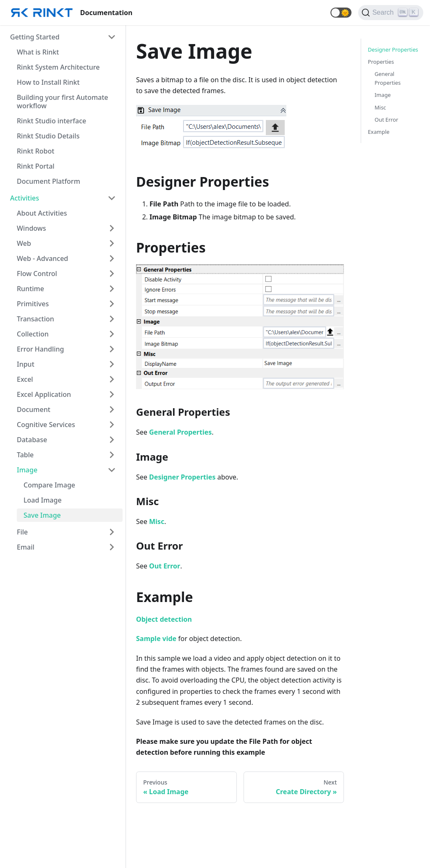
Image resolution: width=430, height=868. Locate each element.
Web (24, 243)
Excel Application (44, 394)
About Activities (42, 213)
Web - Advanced (42, 258)
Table (25, 455)
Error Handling (41, 349)
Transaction (35, 319)
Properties (381, 62)
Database (32, 440)
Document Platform (49, 181)
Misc (380, 107)
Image (27, 470)
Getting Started (35, 37)
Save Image (42, 515)
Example (379, 132)
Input (26, 364)
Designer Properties (393, 50)
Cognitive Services (46, 425)
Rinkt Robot (35, 151)
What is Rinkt (38, 52)
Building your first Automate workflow (63, 102)
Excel (25, 379)
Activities (25, 198)
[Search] (391, 13)
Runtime (30, 289)
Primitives (33, 304)
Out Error (386, 120)
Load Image (43, 500)
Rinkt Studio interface (51, 121)
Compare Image (49, 485)
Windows (31, 228)
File (22, 532)
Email (26, 547)
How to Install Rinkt (48, 82)
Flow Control (37, 274)
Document (34, 409)
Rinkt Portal (36, 166)
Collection (33, 334)
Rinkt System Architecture (58, 67)
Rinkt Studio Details (48, 136)
